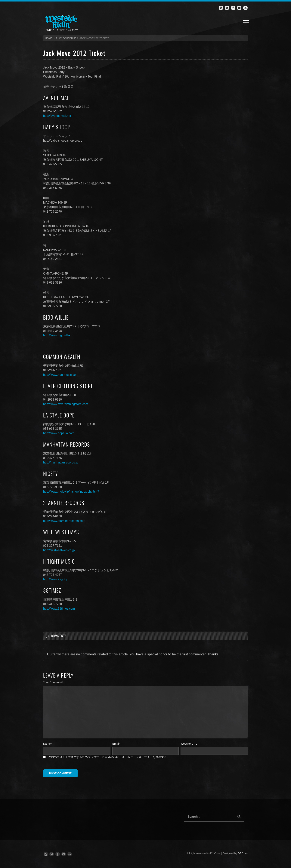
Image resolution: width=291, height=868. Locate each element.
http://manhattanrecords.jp (61, 462)
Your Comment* (53, 682)
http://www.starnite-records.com (64, 521)
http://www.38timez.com (59, 609)
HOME (49, 38)
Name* (48, 744)
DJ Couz (243, 853)
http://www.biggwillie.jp (58, 335)
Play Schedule (66, 38)
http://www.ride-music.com (61, 375)
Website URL (189, 744)
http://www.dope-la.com (59, 433)
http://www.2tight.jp (56, 579)
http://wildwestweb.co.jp (59, 550)
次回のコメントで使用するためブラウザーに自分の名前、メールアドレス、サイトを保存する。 (109, 757)
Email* (116, 744)
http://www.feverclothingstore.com (66, 404)
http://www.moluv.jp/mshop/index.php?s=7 (71, 492)
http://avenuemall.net (57, 116)
